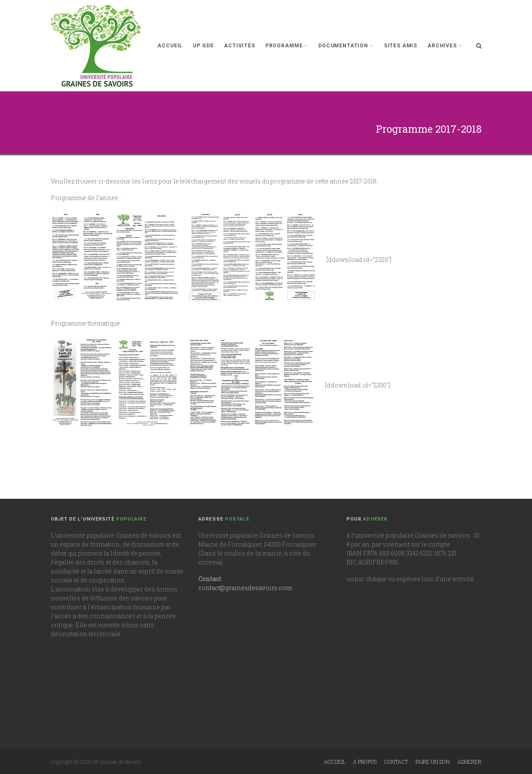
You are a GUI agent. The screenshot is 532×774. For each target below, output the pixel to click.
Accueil (170, 46)
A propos (365, 762)
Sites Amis (401, 46)
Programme (287, 46)
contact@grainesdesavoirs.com (245, 588)
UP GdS (203, 46)
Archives (445, 46)
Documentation (346, 46)
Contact (396, 762)
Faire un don (433, 762)
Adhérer (469, 762)
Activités (240, 46)
